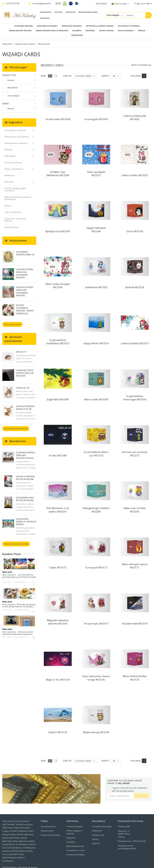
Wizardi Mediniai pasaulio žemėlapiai (52, 31)
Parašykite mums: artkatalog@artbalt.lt (127, 845)
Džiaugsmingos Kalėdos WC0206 (96, 507)
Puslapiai (136, 73)
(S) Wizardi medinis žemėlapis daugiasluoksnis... (26, 453)
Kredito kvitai (98, 833)
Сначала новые (86, 73)
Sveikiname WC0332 (96, 285)
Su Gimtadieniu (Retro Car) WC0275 (96, 451)
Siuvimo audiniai (106, 31)
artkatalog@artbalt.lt (40, 3)
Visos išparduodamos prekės (16, 542)
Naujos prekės (47, 828)
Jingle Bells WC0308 (58, 397)
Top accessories (13, 210)
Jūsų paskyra (99, 819)
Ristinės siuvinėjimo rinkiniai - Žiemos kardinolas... (25, 307)
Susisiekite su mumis (76, 848)
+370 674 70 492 (11, 3)
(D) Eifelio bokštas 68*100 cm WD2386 (25, 475)
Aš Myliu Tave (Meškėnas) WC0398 (58, 171)
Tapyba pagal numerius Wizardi (100, 26)
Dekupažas (90, 31)
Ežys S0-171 (21, 350)
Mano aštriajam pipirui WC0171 (135, 563)
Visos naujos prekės (12, 322)
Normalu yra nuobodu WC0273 (135, 451)
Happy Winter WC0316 (96, 341)
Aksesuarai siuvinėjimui (47, 26)
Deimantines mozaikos (72, 26)
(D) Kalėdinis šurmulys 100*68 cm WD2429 (26, 519)
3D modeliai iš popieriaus (129, 26)
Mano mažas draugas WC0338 (58, 283)
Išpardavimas (77, 35)
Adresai (95, 837)
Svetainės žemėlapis (75, 852)
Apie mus (59, 12)
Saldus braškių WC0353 (135, 173)
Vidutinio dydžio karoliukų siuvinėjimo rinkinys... (25, 289)
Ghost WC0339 (135, 229)
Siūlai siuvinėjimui (126, 31)
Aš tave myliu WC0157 (96, 621)
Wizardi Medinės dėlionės (20, 31)
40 (117, 73)
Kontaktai (71, 12)
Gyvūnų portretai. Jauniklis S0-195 (25, 405)
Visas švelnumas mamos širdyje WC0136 (96, 675)
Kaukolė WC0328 (135, 285)
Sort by (67, 73)
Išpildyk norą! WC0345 (58, 229)
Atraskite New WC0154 (135, 621)
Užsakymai (97, 828)
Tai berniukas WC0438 (58, 117)
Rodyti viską (30, 552)
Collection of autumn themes (15, 217)
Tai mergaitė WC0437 (96, 117)
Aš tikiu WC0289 (58, 453)
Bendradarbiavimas (88, 12)
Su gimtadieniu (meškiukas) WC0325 (58, 339)
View (43, 73)
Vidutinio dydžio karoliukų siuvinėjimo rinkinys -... (25, 271)
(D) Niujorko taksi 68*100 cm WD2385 (25, 497)
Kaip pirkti (71, 835)
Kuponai (96, 841)
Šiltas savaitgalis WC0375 (96, 171)
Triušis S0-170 (23, 385)
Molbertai (77, 31)
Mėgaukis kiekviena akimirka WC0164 (58, 620)
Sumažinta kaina (48, 824)
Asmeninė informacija (102, 824)
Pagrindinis (46, 12)
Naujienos (45, 18)
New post (7, 570)
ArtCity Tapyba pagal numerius (15, 187)
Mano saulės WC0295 (96, 397)
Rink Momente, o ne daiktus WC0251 (58, 507)
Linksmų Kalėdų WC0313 (135, 341)
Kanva (8, 203)
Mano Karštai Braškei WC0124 (135, 675)
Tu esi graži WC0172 (96, 565)
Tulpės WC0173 (58, 565)
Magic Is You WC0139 (58, 677)
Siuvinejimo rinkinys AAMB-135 (25, 251)
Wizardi (8, 147)
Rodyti (105, 73)
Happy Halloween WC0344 (96, 227)
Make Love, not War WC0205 (135, 507)
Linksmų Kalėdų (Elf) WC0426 (135, 115)
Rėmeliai (142, 31)
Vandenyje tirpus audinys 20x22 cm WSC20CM (25, 371)
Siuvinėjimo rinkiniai (23, 26)
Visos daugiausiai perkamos (16, 426)
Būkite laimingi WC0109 (96, 730)
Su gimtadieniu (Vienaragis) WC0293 (135, 395)
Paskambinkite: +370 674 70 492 (132, 839)
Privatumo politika (75, 824)
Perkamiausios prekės (51, 833)
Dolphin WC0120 (58, 730)
